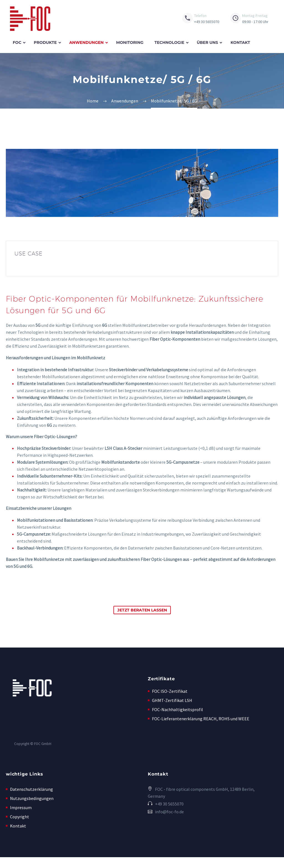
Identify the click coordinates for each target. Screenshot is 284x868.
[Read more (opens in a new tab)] (201, 19)
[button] (213, 817)
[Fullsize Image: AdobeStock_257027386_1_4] (142, 184)
